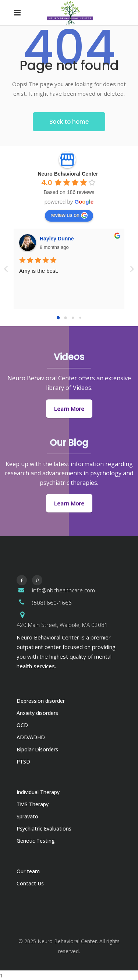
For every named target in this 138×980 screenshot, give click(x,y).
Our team (28, 871)
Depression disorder (41, 701)
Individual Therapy (38, 792)
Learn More (69, 409)
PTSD (23, 762)
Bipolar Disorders (37, 749)
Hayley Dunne (57, 239)
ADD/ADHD (31, 737)
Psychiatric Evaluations (44, 829)
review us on (69, 215)
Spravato (27, 816)
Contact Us (30, 883)
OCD (22, 725)
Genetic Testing (36, 841)
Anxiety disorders (37, 713)
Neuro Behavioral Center (68, 174)
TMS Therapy (33, 804)
